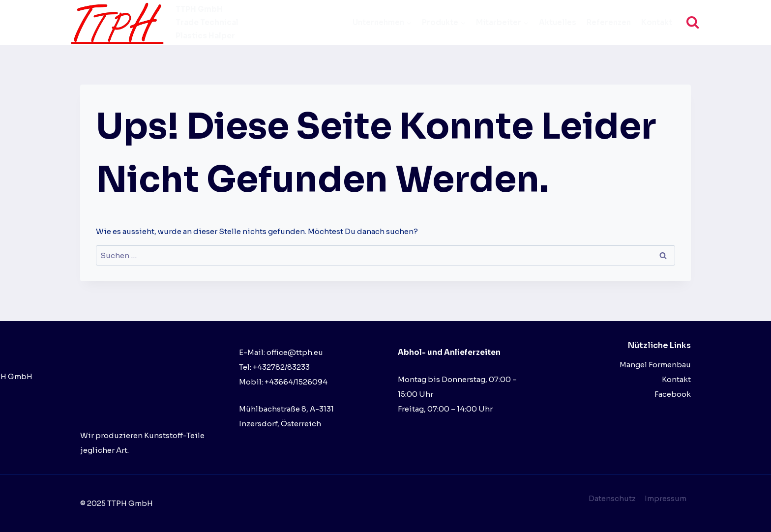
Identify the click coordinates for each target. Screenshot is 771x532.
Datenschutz (612, 498)
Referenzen (609, 22)
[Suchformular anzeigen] (693, 22)
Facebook (673, 394)
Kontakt (657, 22)
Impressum (666, 498)
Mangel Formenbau (655, 365)
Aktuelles (558, 22)
